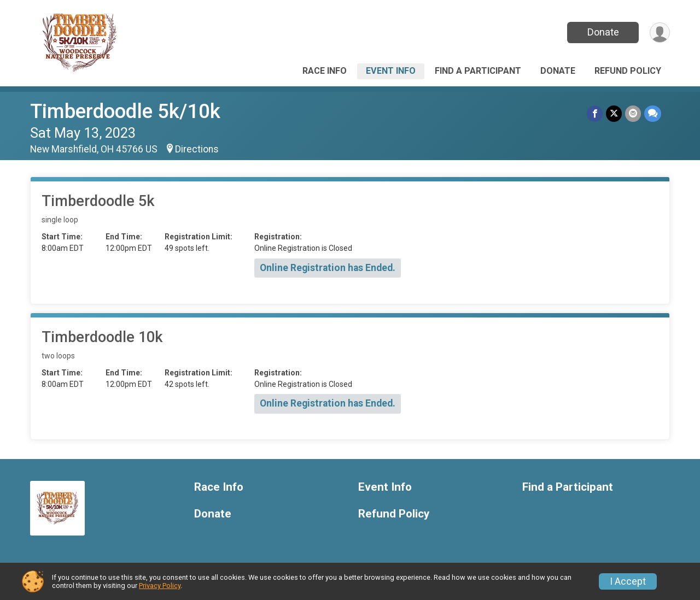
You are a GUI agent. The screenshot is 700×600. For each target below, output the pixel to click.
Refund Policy (628, 71)
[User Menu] (660, 33)
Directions (197, 149)
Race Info (325, 71)
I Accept (628, 581)
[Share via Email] (633, 113)
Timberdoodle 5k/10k (125, 111)
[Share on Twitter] (614, 113)
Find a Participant (478, 71)
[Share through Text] (653, 113)
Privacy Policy (160, 586)
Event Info (391, 71)
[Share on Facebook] (595, 113)
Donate (603, 32)
